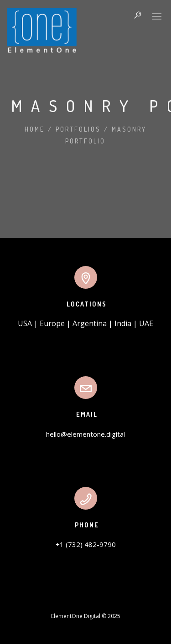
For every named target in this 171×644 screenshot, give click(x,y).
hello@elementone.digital (85, 434)
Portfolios (78, 129)
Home (35, 129)
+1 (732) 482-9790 (86, 544)
